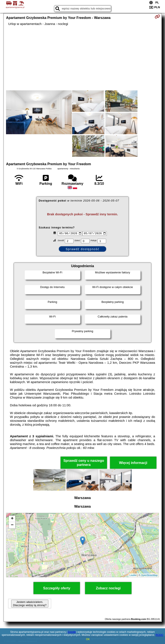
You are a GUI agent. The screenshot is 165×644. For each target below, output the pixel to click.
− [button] (12, 525)
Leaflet (133, 575)
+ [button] (12, 519)
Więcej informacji (133, 463)
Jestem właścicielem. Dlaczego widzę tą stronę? (30, 604)
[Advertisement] (82, 58)
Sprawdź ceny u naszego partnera (84, 463)
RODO (159, 635)
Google (72, 632)
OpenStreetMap (149, 575)
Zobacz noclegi (108, 588)
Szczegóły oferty (57, 588)
